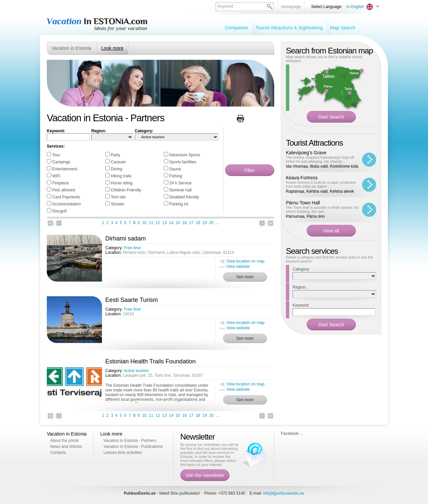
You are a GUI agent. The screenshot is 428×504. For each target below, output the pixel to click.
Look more (112, 48)
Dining (116, 169)
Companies (237, 28)
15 (178, 223)
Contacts (58, 453)
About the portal (64, 441)
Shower (118, 204)
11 (151, 223)
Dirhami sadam (126, 238)
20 (211, 223)
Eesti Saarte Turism (132, 300)
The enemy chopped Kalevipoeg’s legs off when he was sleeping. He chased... (320, 159)
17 (191, 223)
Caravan (118, 162)
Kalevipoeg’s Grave (306, 153)
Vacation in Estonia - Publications (133, 447)
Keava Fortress (302, 178)
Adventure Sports (185, 155)
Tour (56, 155)
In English (355, 7)
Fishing (176, 176)
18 (198, 223)
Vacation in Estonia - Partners (130, 441)
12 (158, 223)
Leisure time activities (123, 453)
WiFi (56, 176)
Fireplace (60, 183)
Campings (61, 162)
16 (184, 223)
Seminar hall (180, 190)
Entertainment (65, 169)
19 (204, 223)
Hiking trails (121, 176)
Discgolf (59, 211)
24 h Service (180, 183)
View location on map (245, 261)
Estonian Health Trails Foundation (150, 361)
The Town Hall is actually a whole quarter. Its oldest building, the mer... (322, 209)
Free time (132, 248)
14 (171, 223)
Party (115, 155)
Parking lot (179, 204)
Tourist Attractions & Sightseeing (289, 28)
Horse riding (122, 183)
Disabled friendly (184, 197)
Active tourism (136, 371)
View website (238, 267)
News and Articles (66, 447)
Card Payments (66, 197)
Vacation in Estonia (71, 48)
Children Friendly (126, 190)
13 (164, 223)
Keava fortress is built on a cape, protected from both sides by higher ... (321, 184)
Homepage (291, 7)
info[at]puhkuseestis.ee (284, 493)
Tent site (118, 197)
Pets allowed (64, 190)
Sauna (175, 169)
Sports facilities (183, 162)
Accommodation (67, 204)
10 (144, 223)
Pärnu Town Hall (303, 203)
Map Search (343, 28)
